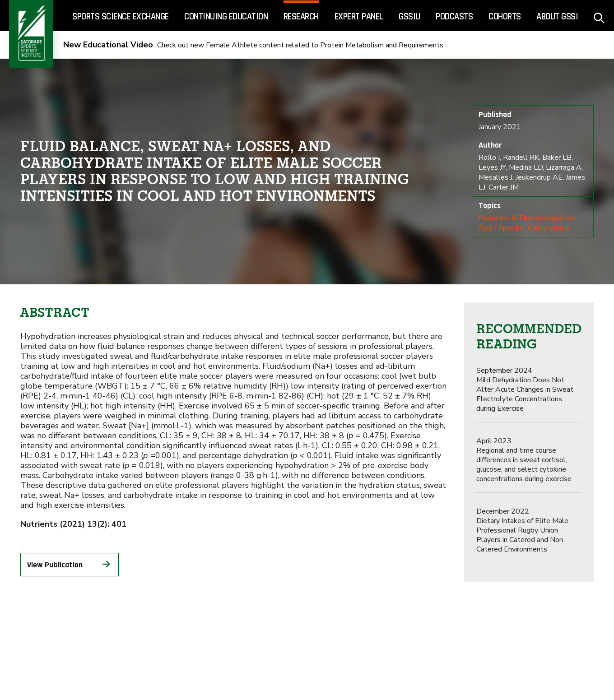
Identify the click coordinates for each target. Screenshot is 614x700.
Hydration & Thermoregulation (527, 218)
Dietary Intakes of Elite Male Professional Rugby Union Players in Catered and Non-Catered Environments (522, 530)
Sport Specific (501, 228)
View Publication (70, 564)
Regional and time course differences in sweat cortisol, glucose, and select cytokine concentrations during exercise (524, 460)
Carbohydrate (549, 228)
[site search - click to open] (599, 16)
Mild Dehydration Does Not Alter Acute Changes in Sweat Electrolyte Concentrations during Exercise (525, 389)
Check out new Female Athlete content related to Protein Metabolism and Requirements (253, 45)
